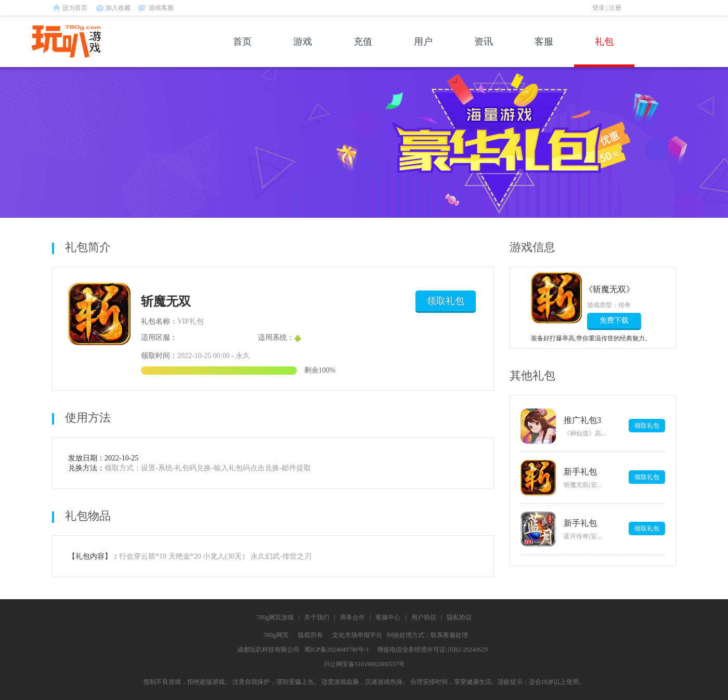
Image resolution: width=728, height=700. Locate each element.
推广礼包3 (582, 420)
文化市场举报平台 (357, 635)
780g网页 (276, 635)
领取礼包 (446, 301)
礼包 (604, 52)
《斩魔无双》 (611, 289)
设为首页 (75, 8)
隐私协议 (459, 617)
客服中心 (388, 617)
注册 (615, 8)
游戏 (303, 52)
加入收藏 (118, 8)
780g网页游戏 (275, 617)
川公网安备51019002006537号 (364, 664)
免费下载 (614, 320)
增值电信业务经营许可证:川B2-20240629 (432, 650)
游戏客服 (161, 8)
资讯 (484, 52)
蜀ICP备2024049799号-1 (337, 650)
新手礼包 (580, 472)
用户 (423, 52)
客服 (544, 52)
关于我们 (317, 617)
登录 (599, 8)
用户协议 (424, 617)
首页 (242, 52)
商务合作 (353, 617)
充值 (363, 52)
